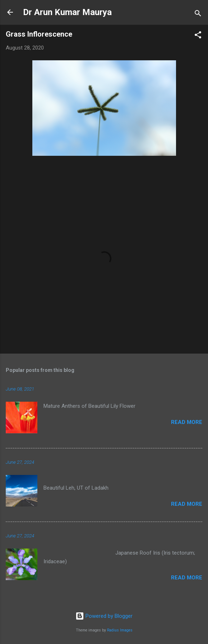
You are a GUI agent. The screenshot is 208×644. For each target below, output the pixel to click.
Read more (187, 422)
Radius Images (120, 630)
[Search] (198, 15)
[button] (198, 36)
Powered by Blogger (104, 616)
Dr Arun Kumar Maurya (67, 12)
